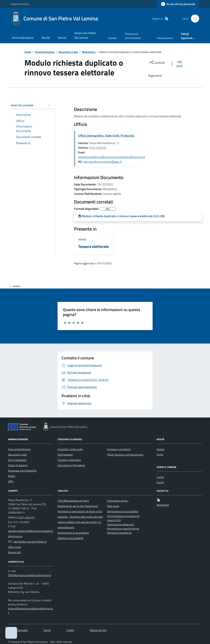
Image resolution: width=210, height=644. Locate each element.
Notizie (160, 449)
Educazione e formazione (71, 465)
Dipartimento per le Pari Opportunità (78, 506)
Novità (46, 38)
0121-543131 (27, 517)
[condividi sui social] (157, 62)
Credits (70, 630)
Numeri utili (14, 552)
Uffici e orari (15, 547)
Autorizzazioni (65, 455)
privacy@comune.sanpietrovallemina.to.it (31, 611)
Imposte (112, 38)
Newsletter (163, 505)
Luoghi (160, 477)
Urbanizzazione (165, 38)
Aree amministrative (19, 449)
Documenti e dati (68, 52)
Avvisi (160, 455)
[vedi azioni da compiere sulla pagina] (177, 64)
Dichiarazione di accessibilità (73, 533)
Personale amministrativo (22, 471)
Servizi (62, 38)
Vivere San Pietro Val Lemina (85, 35)
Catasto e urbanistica (69, 460)
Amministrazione (23, 38)
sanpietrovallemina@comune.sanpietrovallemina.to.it (112, 157)
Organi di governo (18, 465)
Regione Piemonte (20, 4)
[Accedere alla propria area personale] (178, 4)
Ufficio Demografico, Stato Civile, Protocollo (106, 136)
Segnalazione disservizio (120, 524)
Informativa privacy (118, 501)
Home (28, 52)
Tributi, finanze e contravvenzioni (125, 455)
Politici (12, 476)
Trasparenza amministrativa (133, 36)
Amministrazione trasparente (123, 516)
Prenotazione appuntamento (123, 529)
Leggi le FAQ (114, 520)
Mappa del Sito (98, 630)
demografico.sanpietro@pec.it (103, 162)
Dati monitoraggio (18, 630)
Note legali (113, 506)
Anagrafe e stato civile (70, 449)
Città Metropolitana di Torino (73, 501)
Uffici (11, 481)
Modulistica (89, 52)
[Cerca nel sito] (194, 19)
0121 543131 (98, 148)
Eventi (160, 482)
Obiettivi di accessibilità (70, 538)
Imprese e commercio (119, 449)
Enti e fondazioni (17, 460)
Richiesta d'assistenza (119, 533)
